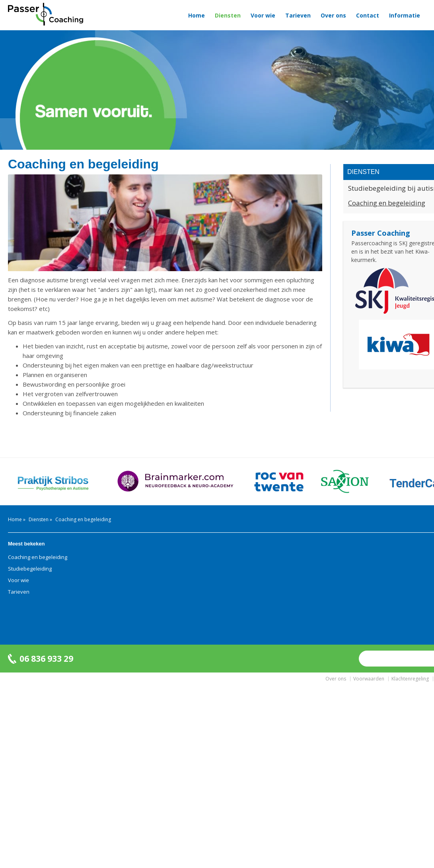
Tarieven (298, 15)
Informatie (405, 15)
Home (197, 15)
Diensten (228, 15)
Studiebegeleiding (30, 569)
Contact (368, 15)
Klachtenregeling (410, 679)
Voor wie (263, 15)
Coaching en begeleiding (38, 557)
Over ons (333, 15)
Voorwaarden (369, 679)
